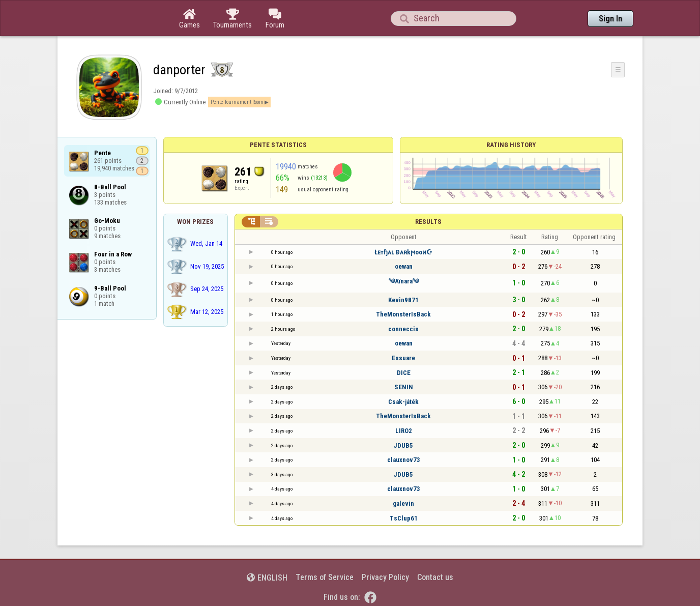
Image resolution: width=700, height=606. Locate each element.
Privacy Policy (385, 577)
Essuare (403, 358)
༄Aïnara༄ (404, 281)
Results (428, 222)
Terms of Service (325, 577)
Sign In (610, 19)
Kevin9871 (403, 300)
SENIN (404, 387)
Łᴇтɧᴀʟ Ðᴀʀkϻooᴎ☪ (403, 252)
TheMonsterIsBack (403, 314)
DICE (404, 373)
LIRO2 (404, 431)
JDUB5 (403, 445)
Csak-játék (403, 402)
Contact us (435, 577)
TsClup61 (404, 518)
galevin (403, 503)
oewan (404, 266)
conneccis (403, 329)
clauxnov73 (404, 460)
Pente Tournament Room (237, 102)
